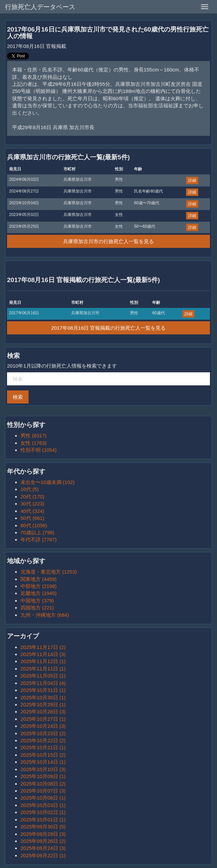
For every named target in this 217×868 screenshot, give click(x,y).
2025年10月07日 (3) (43, 791)
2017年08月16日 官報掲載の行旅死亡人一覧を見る (109, 328)
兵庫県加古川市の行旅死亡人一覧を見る (108, 241)
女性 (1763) (34, 443)
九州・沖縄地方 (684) (45, 615)
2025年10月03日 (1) (43, 805)
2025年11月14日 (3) (43, 654)
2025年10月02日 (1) (43, 812)
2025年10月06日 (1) (43, 798)
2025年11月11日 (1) (43, 669)
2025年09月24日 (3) (43, 848)
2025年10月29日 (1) (43, 704)
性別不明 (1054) (39, 450)
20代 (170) (32, 497)
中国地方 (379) (37, 601)
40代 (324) (32, 511)
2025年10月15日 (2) (43, 755)
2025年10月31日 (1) (43, 690)
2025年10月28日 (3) (43, 712)
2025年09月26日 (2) (43, 841)
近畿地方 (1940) (39, 593)
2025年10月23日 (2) (43, 733)
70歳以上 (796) (37, 532)
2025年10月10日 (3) (43, 769)
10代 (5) (30, 489)
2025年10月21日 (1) (43, 747)
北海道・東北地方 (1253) (49, 572)
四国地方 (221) (37, 608)
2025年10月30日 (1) (43, 697)
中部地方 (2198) (39, 586)
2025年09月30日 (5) (43, 827)
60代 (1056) (34, 525)
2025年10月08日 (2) (43, 784)
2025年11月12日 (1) (43, 661)
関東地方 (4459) (39, 579)
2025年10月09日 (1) (43, 776)
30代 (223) (32, 504)
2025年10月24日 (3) (43, 726)
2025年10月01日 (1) (43, 820)
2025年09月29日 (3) (43, 834)
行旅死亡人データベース (40, 7)
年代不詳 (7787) (39, 539)
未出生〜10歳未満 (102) (48, 482)
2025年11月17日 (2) (43, 647)
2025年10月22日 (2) (43, 740)
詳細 (192, 180)
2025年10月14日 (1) (43, 762)
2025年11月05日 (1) (43, 676)
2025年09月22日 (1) (43, 855)
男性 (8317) (34, 436)
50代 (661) (32, 518)
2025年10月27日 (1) (43, 719)
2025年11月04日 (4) (43, 683)
